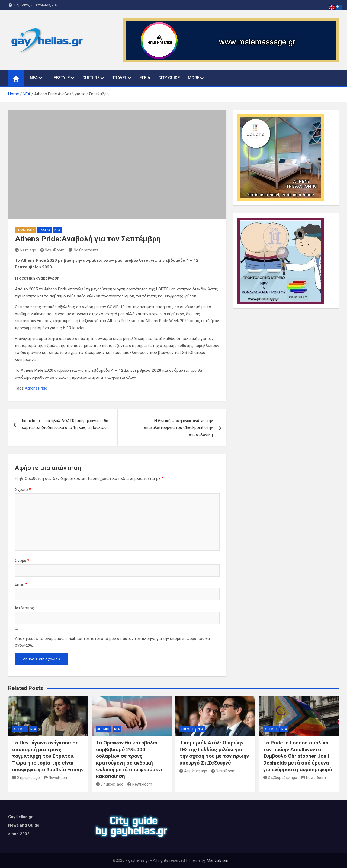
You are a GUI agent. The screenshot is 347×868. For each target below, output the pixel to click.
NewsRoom (52, 250)
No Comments (86, 250)
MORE (194, 78)
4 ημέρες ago (193, 771)
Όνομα (22, 561)
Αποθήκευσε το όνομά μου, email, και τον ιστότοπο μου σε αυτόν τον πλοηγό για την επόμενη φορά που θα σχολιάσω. (112, 642)
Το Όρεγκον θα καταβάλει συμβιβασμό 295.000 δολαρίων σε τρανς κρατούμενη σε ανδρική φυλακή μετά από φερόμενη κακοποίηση (130, 759)
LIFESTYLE (60, 78)
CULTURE (91, 78)
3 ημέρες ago (110, 784)
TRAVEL (120, 78)
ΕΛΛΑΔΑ (45, 230)
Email (21, 584)
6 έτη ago (25, 250)
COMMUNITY (25, 230)
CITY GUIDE (169, 78)
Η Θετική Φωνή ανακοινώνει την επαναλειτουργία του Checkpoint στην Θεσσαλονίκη (178, 428)
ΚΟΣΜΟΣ (20, 729)
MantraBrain (218, 860)
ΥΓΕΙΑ (145, 78)
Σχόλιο (23, 490)
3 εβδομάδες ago (280, 778)
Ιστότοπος (25, 608)
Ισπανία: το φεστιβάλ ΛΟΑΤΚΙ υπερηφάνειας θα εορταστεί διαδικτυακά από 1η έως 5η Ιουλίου (65, 424)
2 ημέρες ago (26, 778)
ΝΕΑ (34, 78)
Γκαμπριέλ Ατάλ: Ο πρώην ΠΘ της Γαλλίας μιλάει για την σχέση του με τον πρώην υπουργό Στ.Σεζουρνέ (214, 753)
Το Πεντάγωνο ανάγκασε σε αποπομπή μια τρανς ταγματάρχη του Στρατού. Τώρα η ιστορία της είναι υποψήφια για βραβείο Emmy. (48, 756)
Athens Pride (36, 388)
